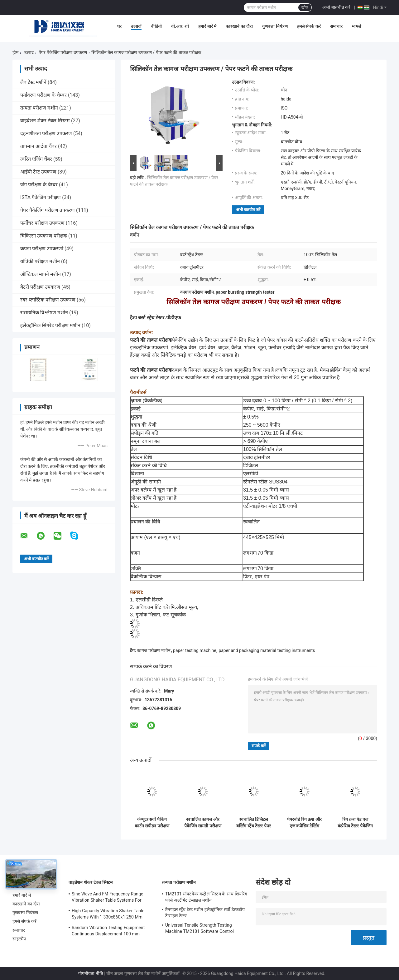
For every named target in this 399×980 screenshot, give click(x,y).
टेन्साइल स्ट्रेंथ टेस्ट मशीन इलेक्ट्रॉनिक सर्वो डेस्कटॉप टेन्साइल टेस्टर (205, 913)
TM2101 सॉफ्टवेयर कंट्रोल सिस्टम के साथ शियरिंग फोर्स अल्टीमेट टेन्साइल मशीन (206, 897)
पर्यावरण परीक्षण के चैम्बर (43, 95)
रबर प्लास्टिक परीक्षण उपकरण (48, 300)
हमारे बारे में (207, 26)
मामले (356, 26)
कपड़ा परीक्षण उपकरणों (42, 249)
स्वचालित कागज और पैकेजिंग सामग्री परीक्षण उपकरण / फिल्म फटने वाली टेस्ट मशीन (203, 823)
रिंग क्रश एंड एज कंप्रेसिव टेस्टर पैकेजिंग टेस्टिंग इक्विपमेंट (355, 823)
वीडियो (156, 26)
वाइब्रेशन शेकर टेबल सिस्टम (45, 121)
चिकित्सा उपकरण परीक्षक (44, 236)
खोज (305, 7)
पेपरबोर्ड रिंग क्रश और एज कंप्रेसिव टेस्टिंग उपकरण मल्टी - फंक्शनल (304, 823)
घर (119, 26)
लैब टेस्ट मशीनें (33, 82)
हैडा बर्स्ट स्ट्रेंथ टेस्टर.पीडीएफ (155, 318)
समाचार (336, 26)
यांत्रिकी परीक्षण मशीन (40, 261)
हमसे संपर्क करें (309, 26)
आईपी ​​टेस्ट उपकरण (38, 172)
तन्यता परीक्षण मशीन (39, 108)
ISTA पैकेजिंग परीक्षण (41, 197)
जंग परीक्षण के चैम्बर (39, 185)
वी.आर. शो (180, 26)
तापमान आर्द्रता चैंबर (38, 146)
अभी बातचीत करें (336, 7)
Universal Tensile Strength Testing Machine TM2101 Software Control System (199, 929)
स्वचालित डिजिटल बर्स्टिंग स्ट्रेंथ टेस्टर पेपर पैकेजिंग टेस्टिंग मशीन (253, 823)
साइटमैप (19, 939)
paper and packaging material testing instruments (267, 650)
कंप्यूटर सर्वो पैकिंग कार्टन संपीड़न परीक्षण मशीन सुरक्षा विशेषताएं (152, 823)
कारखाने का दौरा (239, 26)
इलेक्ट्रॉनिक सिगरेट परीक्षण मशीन (50, 325)
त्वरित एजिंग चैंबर (36, 159)
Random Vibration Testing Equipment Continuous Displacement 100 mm (108, 931)
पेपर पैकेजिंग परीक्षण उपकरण (63, 52)
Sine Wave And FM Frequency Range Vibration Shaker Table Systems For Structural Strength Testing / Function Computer (108, 898)
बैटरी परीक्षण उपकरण (40, 287)
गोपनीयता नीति (91, 973)
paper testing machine (195, 650)
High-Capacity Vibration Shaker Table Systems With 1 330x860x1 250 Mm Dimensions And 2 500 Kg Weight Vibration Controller (108, 915)
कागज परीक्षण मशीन (154, 650)
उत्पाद (29, 52)
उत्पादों (136, 26)
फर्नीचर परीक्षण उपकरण (42, 223)
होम (15, 52)
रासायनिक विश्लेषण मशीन (44, 313)
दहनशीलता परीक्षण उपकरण (46, 133)
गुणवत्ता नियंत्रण (275, 26)
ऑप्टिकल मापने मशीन (41, 274)
